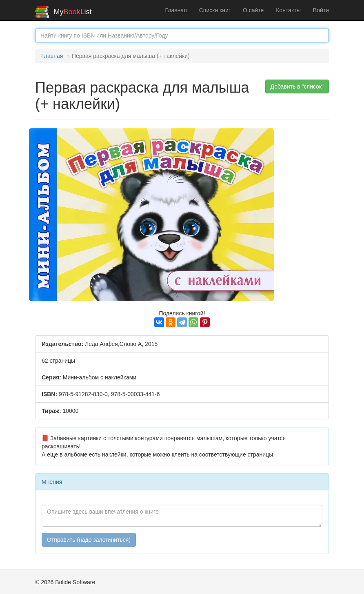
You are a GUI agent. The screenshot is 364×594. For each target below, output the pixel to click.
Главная (176, 10)
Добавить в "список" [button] (297, 86)
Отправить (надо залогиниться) (89, 540)
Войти (321, 10)
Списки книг (215, 10)
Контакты (288, 10)
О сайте (253, 10)
